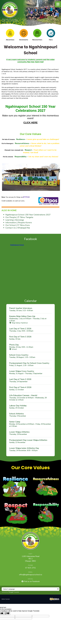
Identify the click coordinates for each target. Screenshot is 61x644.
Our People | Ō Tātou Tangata (19, 217)
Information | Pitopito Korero (19, 223)
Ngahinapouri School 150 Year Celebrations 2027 (28, 215)
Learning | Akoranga (15, 220)
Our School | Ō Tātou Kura (17, 225)
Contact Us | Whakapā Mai (18, 228)
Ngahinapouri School (17, 245)
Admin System (6, 599)
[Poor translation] (7, 613)
